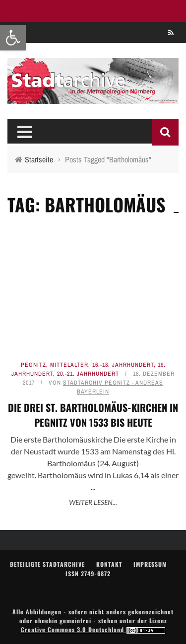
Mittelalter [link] (69, 365)
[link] (13, 38)
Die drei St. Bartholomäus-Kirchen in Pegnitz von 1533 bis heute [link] (93, 415)
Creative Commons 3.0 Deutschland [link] (93, 629)
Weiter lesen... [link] (93, 502)
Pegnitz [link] (33, 365)
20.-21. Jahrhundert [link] (88, 374)
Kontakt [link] (109, 564)
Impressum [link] (150, 564)
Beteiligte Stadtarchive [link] (47, 564)
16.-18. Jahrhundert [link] (123, 365)
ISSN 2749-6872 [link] (88, 573)
